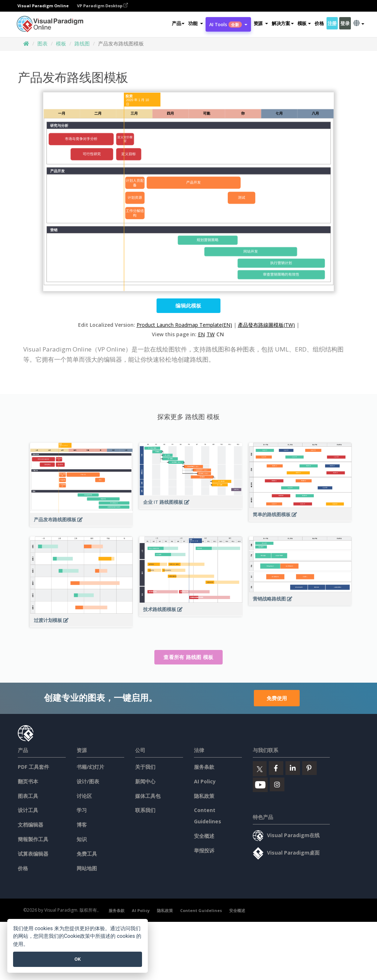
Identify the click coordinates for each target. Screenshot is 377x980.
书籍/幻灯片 (90, 767)
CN (220, 334)
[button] (195, 23)
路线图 (82, 43)
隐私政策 (204, 796)
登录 (345, 23)
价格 (319, 23)
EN (201, 334)
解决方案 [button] (283, 23)
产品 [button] (178, 23)
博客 (82, 825)
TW (211, 334)
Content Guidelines (201, 910)
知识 (82, 839)
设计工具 (28, 810)
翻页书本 (28, 781)
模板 (61, 43)
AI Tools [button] (228, 24)
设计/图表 (88, 781)
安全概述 (204, 836)
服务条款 (204, 767)
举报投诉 (204, 850)
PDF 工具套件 (33, 767)
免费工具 (87, 854)
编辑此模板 (188, 306)
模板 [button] (304, 23)
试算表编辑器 (33, 854)
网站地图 (87, 868)
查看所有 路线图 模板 (188, 657)
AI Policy (205, 781)
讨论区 (84, 796)
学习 (82, 810)
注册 (332, 23)
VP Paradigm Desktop (102, 6)
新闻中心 (145, 781)
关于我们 (145, 767)
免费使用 (277, 698)
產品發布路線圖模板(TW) (266, 325)
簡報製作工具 (33, 839)
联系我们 (145, 810)
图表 (42, 43)
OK (78, 959)
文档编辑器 (31, 825)
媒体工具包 (148, 796)
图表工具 (28, 796)
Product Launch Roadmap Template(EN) (184, 325)
